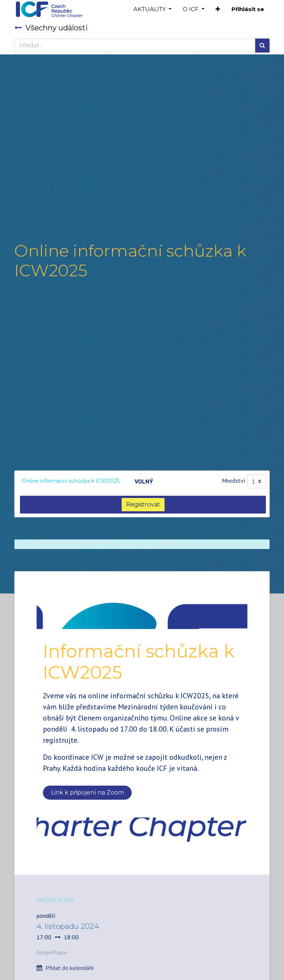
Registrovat (143, 504)
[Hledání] (262, 46)
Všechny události (51, 28)
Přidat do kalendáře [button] (70, 968)
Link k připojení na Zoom (87, 792)
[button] (218, 9)
